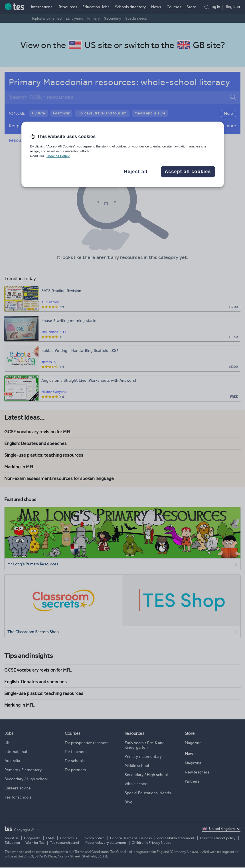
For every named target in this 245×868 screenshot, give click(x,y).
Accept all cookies (188, 172)
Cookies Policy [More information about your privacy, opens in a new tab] (58, 156)
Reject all (136, 172)
